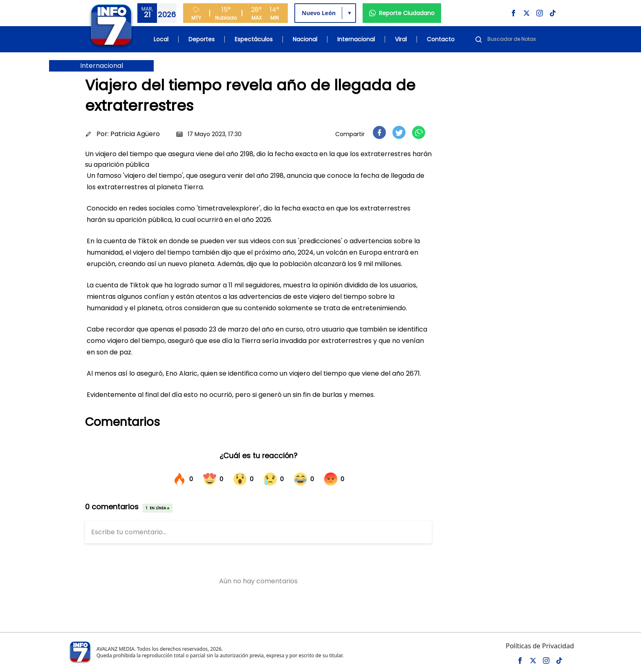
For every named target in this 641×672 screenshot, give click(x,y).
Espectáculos (254, 39)
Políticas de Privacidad (540, 646)
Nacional (305, 39)
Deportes (202, 39)
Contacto (441, 39)
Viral (401, 39)
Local (161, 39)
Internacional (356, 39)
